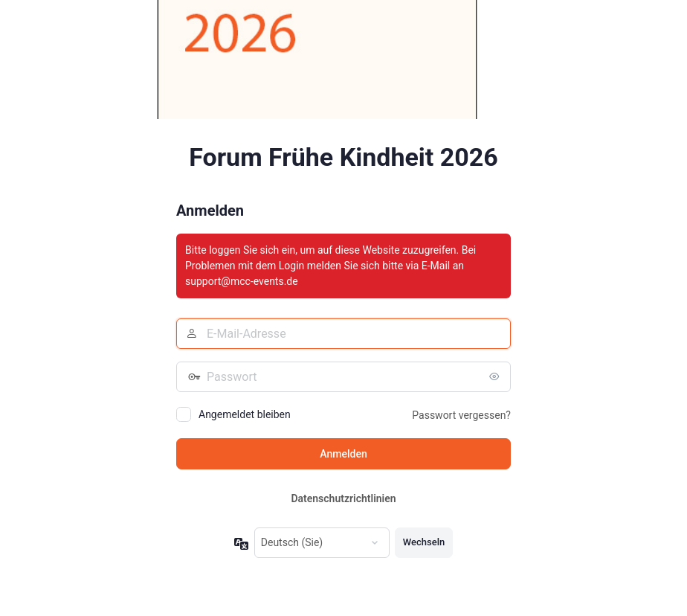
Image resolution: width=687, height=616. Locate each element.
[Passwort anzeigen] (496, 376)
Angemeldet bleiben (245, 414)
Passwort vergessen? (461, 415)
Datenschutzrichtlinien (343, 498)
